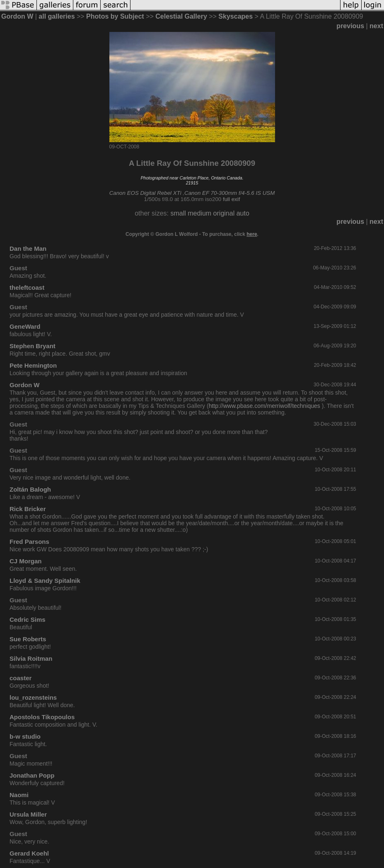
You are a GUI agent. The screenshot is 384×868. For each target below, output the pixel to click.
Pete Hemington (33, 365)
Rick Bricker (28, 509)
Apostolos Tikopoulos (42, 717)
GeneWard (25, 326)
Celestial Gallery (181, 16)
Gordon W (17, 16)
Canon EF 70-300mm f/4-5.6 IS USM (229, 193)
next (376, 26)
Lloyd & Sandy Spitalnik (45, 581)
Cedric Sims (28, 619)
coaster (21, 678)
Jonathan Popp (32, 775)
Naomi (19, 795)
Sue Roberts (28, 639)
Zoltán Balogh (30, 489)
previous (350, 26)
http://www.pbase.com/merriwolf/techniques (264, 406)
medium (199, 213)
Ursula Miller (28, 814)
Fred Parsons (29, 542)
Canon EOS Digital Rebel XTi (145, 193)
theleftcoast (27, 287)
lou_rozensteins (33, 697)
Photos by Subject (115, 16)
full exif (231, 199)
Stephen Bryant (33, 346)
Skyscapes (235, 16)
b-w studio (25, 736)
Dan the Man (28, 249)
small (178, 213)
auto (243, 213)
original (224, 213)
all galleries (57, 16)
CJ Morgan (26, 561)
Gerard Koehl (29, 853)
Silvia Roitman (31, 658)
